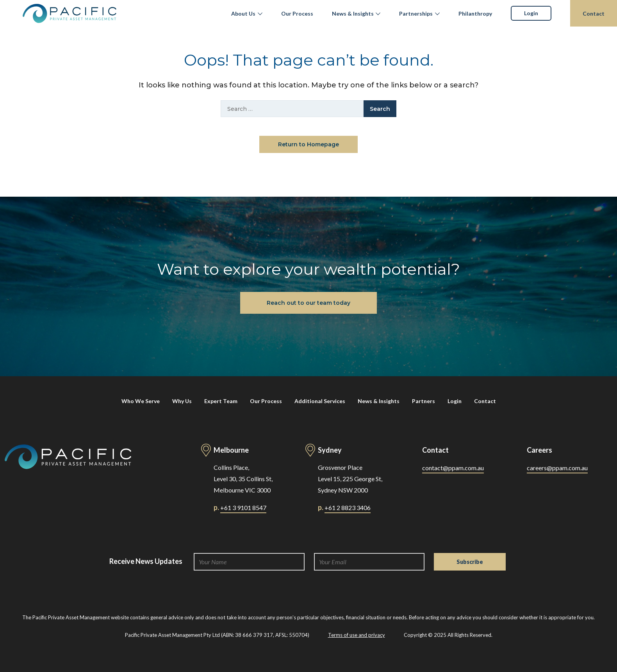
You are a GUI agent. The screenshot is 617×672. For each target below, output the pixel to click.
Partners (424, 401)
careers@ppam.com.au (557, 468)
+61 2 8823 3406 (348, 508)
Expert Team (221, 401)
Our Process (297, 13)
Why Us (182, 401)
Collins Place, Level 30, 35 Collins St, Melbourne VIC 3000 (243, 479)
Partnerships (416, 13)
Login (531, 13)
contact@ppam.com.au (453, 468)
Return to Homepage (308, 144)
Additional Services (320, 401)
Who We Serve (141, 401)
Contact (594, 13)
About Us (243, 13)
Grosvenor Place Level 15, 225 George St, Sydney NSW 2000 (350, 479)
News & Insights (353, 13)
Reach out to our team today (308, 303)
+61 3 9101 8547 (243, 508)
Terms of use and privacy (357, 635)
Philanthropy (475, 13)
